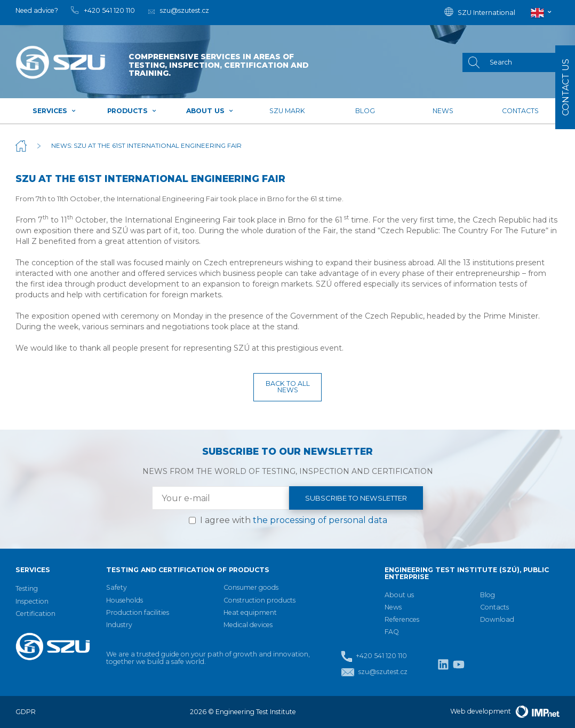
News (443, 111)
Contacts (520, 111)
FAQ (392, 632)
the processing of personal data (320, 520)
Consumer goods (251, 587)
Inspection (32, 601)
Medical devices (248, 625)
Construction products (259, 600)
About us (210, 111)
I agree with (294, 520)
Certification (35, 614)
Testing (27, 588)
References (402, 619)
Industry (119, 625)
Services (54, 111)
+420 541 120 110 (374, 656)
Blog (365, 111)
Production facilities (138, 612)
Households (125, 600)
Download (497, 619)
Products (132, 111)
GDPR (26, 712)
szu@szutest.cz (374, 672)
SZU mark (287, 111)
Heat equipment (250, 612)
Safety (117, 587)
